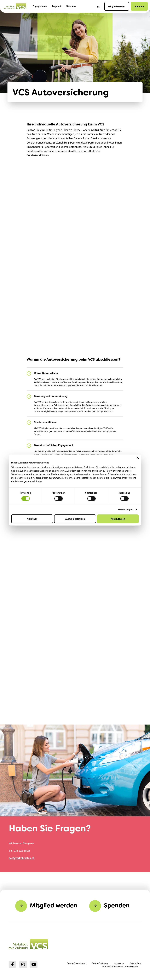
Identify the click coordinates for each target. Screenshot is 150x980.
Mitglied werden (117, 6)
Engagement (40, 6)
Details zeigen (126, 509)
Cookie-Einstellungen (77, 963)
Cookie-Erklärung (100, 963)
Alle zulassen (118, 519)
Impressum (119, 963)
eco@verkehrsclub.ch (22, 858)
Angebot (56, 6)
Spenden (139, 6)
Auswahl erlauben (75, 519)
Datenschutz (135, 963)
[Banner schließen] (138, 458)
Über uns (71, 6)
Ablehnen (32, 519)
